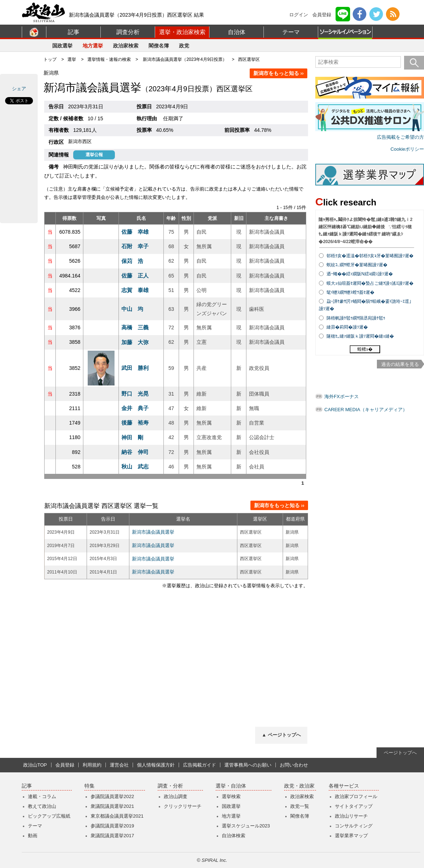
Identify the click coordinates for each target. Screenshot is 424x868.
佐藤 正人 (135, 276)
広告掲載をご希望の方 (400, 137)
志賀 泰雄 (135, 290)
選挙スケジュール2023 (246, 826)
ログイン (299, 15)
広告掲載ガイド (199, 765)
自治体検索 (234, 836)
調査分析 (128, 32)
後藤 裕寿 (135, 423)
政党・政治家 (299, 786)
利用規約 (92, 765)
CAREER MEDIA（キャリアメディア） (366, 410)
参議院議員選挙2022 (112, 796)
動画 (33, 836)
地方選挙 (93, 46)
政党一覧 (300, 806)
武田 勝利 (135, 368)
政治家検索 (126, 46)
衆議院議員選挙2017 (112, 836)
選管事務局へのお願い (248, 765)
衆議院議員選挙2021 (112, 806)
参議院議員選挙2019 (112, 826)
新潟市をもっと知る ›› (278, 73)
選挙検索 (231, 796)
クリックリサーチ (183, 806)
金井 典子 (135, 408)
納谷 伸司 (135, 452)
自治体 (237, 32)
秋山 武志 (135, 466)
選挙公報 (94, 155)
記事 (74, 32)
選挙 (72, 59)
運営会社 (119, 765)
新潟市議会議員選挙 (153, 532)
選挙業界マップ (351, 836)
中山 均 (132, 309)
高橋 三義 (135, 327)
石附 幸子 (135, 246)
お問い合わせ (294, 765)
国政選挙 (62, 46)
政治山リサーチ (351, 816)
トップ (50, 59)
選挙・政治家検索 (182, 32)
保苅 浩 (132, 261)
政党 (184, 46)
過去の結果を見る (400, 364)
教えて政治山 (42, 806)
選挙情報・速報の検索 (109, 59)
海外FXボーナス (342, 397)
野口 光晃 (135, 394)
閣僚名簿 (159, 46)
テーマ (291, 32)
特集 (90, 786)
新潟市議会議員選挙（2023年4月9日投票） (185, 59)
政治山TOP (35, 765)
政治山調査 (176, 796)
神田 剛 (132, 437)
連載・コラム (42, 796)
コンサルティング (354, 826)
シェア (19, 89)
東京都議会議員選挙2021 (117, 816)
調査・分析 (170, 786)
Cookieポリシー (407, 149)
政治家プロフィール (356, 796)
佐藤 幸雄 (135, 232)
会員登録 (322, 15)
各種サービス (344, 786)
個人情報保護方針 (156, 765)
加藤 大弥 (135, 342)
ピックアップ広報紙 (49, 816)
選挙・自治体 (231, 786)
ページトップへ (400, 753)
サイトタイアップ (354, 806)
